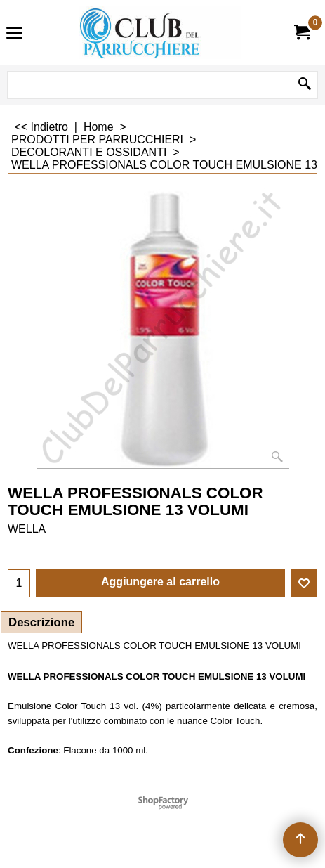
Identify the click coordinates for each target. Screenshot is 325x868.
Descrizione (41, 622)
